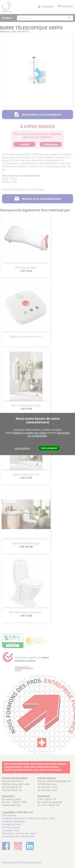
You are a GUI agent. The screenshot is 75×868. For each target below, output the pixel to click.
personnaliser (22, 448)
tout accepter (49, 448)
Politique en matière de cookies (29, 433)
